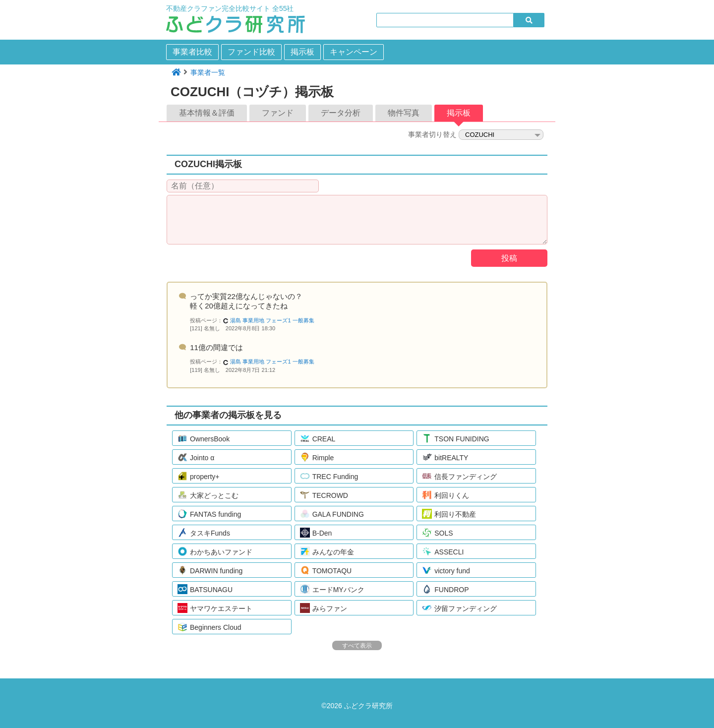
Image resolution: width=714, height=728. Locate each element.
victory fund (446, 570)
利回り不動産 (449, 514)
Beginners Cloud (209, 627)
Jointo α (196, 457)
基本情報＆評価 (207, 113)
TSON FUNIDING (455, 438)
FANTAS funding (209, 514)
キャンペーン (354, 52)
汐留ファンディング (459, 608)
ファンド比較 (251, 52)
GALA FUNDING (332, 514)
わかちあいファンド (215, 551)
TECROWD (324, 495)
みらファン (324, 608)
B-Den (316, 533)
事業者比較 (192, 52)
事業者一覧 (208, 72)
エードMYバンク (332, 589)
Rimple (317, 457)
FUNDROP (445, 589)
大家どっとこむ (208, 495)
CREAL (318, 438)
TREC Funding (329, 476)
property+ (199, 476)
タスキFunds (204, 533)
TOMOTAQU (326, 570)
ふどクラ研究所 (368, 706)
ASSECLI (443, 551)
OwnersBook (204, 438)
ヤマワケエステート (215, 608)
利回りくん (446, 495)
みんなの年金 (327, 551)
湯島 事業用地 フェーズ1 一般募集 (268, 320)
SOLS (437, 533)
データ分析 (341, 113)
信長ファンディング (459, 476)
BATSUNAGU (205, 589)
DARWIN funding (210, 570)
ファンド (278, 113)
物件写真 (404, 113)
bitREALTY (445, 457)
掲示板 (302, 52)
